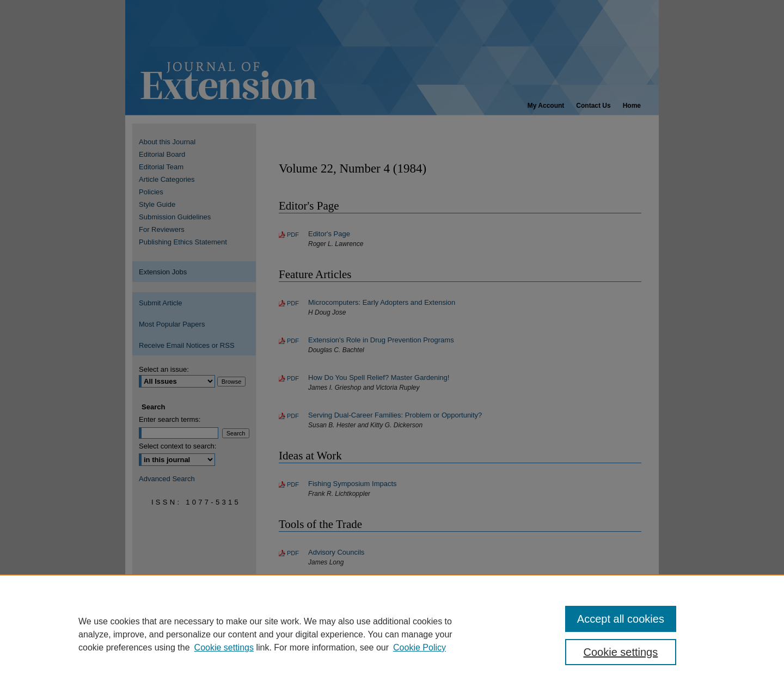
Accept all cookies (621, 619)
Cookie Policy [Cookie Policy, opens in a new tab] (419, 647)
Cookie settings (224, 647)
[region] (392, 634)
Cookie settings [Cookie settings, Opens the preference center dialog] (621, 652)
